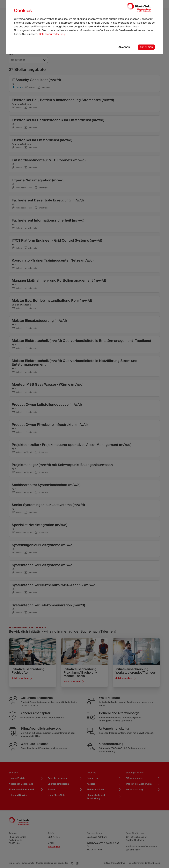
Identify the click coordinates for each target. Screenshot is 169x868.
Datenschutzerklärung (52, 34)
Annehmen (146, 47)
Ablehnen (124, 47)
